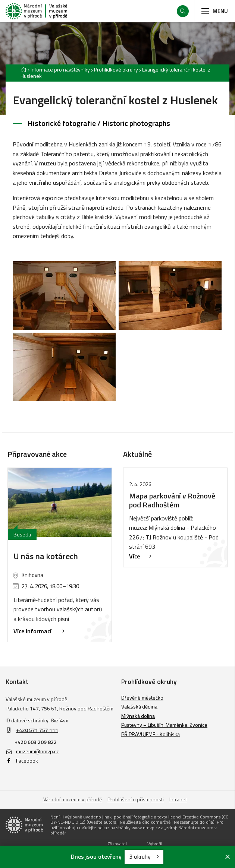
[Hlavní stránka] (23, 69)
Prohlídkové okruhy (116, 69)
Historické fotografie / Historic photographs (99, 123)
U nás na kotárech (46, 556)
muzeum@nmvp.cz (32, 751)
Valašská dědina (139, 707)
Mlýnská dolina (138, 716)
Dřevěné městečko (142, 698)
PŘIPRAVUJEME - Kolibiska (151, 734)
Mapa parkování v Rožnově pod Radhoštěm (172, 500)
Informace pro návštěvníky (60, 69)
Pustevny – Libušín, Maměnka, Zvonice (164, 725)
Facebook (22, 761)
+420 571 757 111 (37, 730)
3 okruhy (144, 856)
